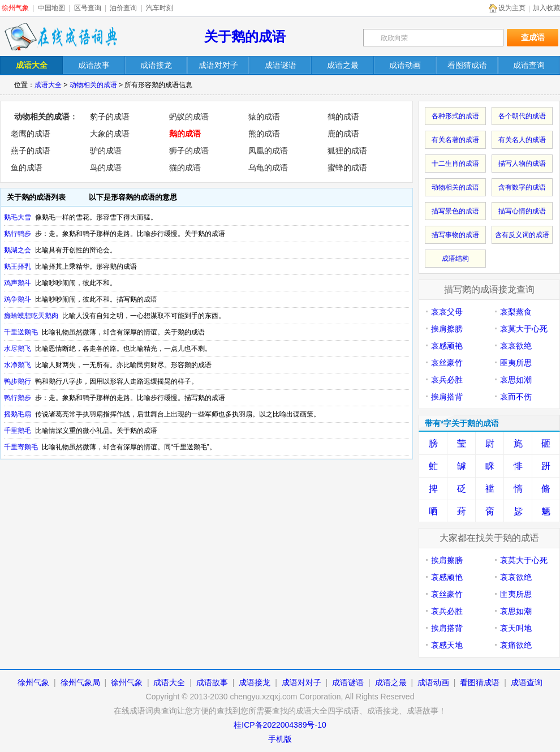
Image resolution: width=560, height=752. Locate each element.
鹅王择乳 (18, 267)
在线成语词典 (61, 37)
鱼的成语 (27, 167)
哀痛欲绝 (516, 645)
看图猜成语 (480, 682)
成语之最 (391, 682)
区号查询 (88, 8)
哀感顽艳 (447, 346)
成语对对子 (301, 682)
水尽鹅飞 (18, 349)
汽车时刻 (160, 8)
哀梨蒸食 (516, 312)
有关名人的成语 (522, 140)
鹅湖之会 (18, 250)
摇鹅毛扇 (18, 414)
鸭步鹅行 (18, 381)
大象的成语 (110, 134)
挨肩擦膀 (447, 329)
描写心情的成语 (522, 211)
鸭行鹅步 (18, 398)
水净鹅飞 (18, 365)
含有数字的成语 (522, 187)
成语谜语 (348, 682)
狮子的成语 (189, 151)
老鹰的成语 (31, 134)
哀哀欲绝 (516, 346)
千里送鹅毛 (21, 332)
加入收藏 (546, 8)
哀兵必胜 (447, 380)
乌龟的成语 (268, 167)
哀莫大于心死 (524, 329)
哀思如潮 (516, 380)
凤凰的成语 (268, 151)
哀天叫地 (516, 628)
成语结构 (455, 259)
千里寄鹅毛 (21, 447)
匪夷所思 (516, 363)
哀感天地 (447, 645)
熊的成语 (264, 134)
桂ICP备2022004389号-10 (280, 725)
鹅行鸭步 (18, 234)
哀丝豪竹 (447, 363)
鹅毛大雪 (18, 217)
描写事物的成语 (455, 235)
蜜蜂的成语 (347, 167)
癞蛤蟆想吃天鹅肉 (31, 316)
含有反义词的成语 (522, 235)
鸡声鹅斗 (18, 283)
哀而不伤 (516, 397)
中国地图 (51, 8)
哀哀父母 (447, 312)
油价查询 (123, 8)
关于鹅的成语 (245, 36)
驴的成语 (106, 151)
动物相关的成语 (93, 85)
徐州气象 (15, 8)
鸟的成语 (106, 167)
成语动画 (433, 682)
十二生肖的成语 (455, 164)
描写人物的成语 (522, 164)
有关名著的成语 (455, 140)
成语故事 (212, 682)
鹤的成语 (343, 117)
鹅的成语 (185, 134)
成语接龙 (255, 682)
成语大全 (48, 85)
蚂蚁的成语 (189, 117)
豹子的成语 (110, 117)
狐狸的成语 (347, 151)
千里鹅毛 (18, 431)
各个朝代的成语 (522, 116)
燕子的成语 (31, 151)
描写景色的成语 (455, 211)
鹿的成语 (343, 134)
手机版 (280, 739)
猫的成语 (185, 167)
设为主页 (512, 8)
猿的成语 (264, 117)
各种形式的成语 (455, 116)
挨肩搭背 (447, 397)
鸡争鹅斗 (18, 299)
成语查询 (527, 682)
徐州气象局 (80, 682)
